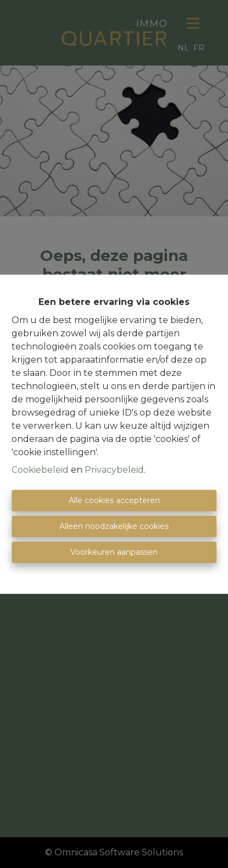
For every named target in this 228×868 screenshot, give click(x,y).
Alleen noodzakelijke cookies (114, 526)
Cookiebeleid (40, 470)
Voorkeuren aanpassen (114, 552)
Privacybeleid (114, 470)
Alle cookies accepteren (114, 500)
